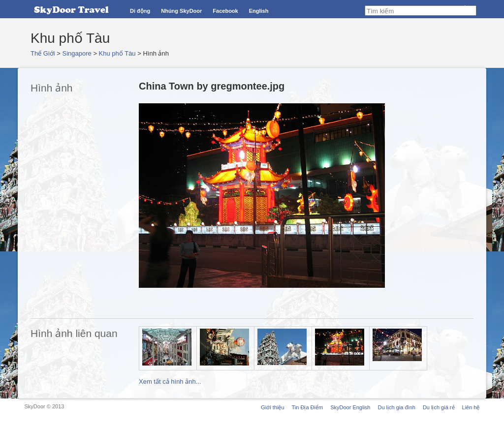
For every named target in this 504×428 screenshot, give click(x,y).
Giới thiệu (272, 407)
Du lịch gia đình (396, 407)
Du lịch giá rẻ (439, 407)
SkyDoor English (350, 407)
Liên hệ (471, 407)
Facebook (225, 11)
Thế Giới (43, 53)
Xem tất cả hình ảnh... (170, 382)
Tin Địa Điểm (308, 407)
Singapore (77, 53)
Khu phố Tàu (117, 53)
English (259, 11)
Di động (140, 11)
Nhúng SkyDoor (181, 11)
